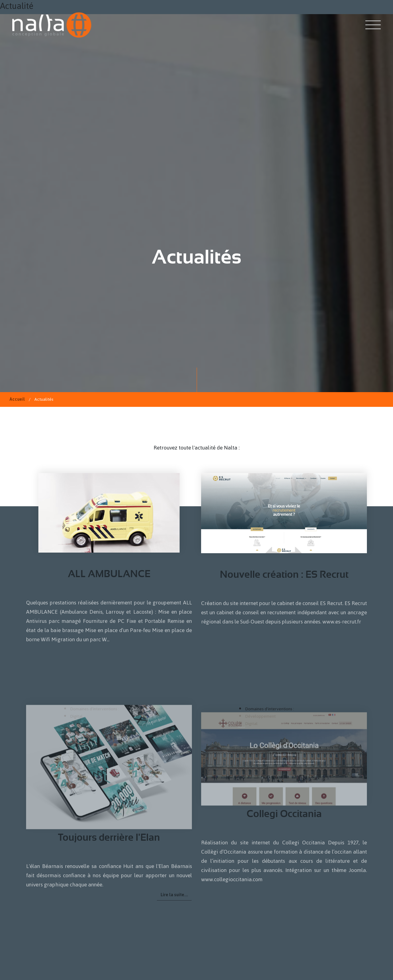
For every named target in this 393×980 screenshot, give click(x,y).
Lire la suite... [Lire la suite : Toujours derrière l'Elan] (174, 895)
